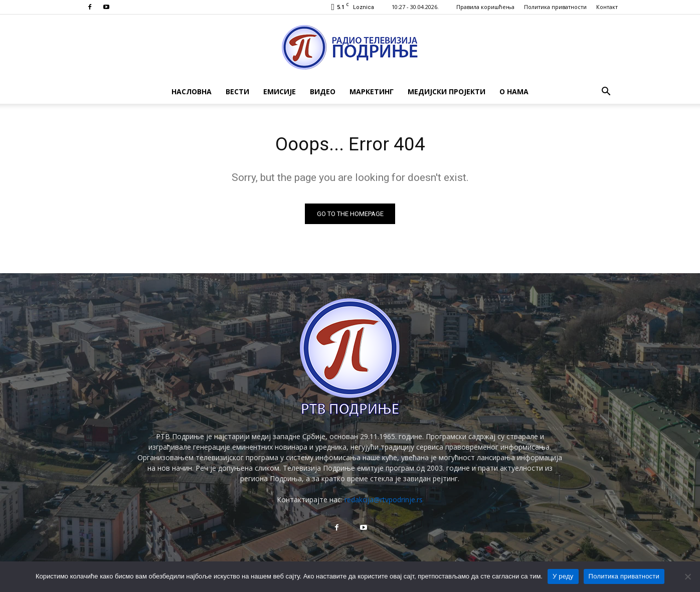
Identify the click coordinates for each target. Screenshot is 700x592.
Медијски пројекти (447, 91)
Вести (237, 91)
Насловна (192, 91)
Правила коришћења (485, 7)
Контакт (607, 7)
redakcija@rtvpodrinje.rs (384, 502)
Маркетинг (372, 91)
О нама (514, 91)
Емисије (280, 91)
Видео (323, 91)
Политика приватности (555, 7)
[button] (606, 92)
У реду (563, 576)
